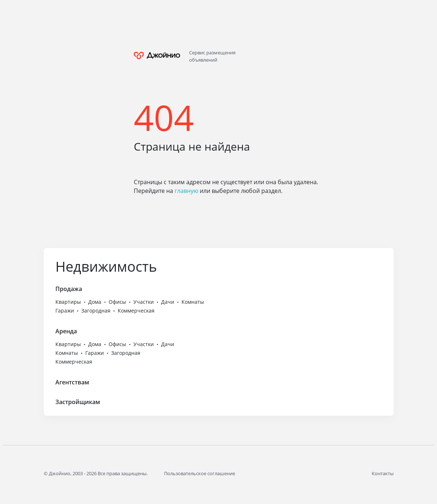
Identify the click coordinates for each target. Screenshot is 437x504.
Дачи (168, 302)
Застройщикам (78, 402)
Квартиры (68, 302)
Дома (95, 302)
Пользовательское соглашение (200, 473)
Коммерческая (136, 311)
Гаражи (65, 311)
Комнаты (193, 302)
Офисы (117, 302)
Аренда (66, 331)
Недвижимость (106, 266)
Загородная (96, 311)
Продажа (69, 289)
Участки (144, 302)
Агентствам (72, 382)
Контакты (383, 473)
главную (186, 191)
